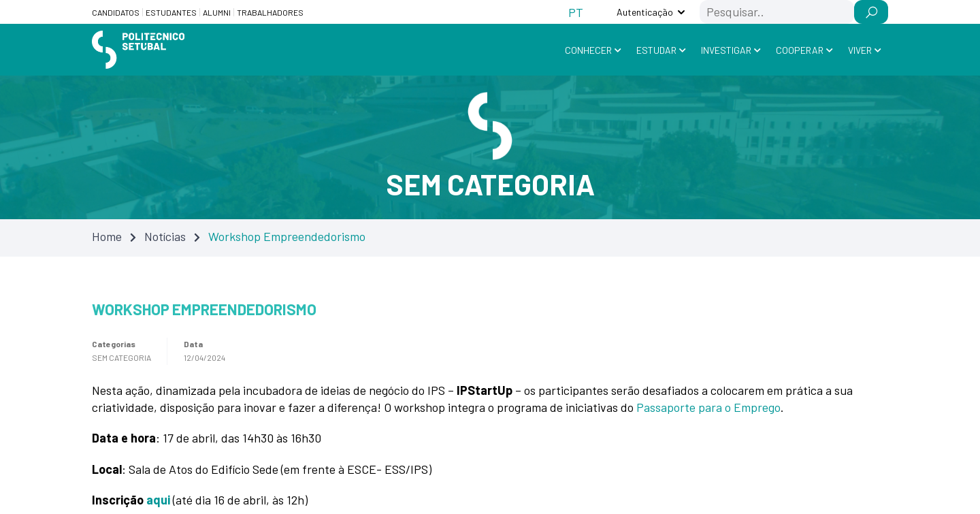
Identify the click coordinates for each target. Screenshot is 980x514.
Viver (860, 50)
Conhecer (588, 50)
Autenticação (645, 12)
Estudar (656, 50)
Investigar (726, 50)
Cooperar (800, 50)
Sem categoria (121, 357)
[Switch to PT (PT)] (576, 12)
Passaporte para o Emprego (708, 407)
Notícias (165, 236)
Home (107, 236)
